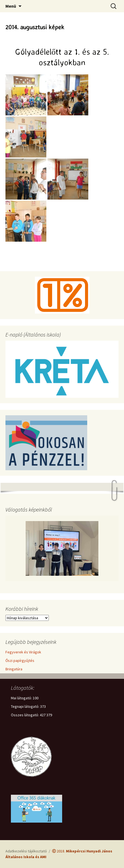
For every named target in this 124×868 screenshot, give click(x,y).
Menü (11, 6)
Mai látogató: (22, 698)
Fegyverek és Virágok (23, 652)
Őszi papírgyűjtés (20, 661)
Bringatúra (14, 669)
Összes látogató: (25, 715)
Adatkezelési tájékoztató (26, 851)
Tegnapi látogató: (25, 706)
